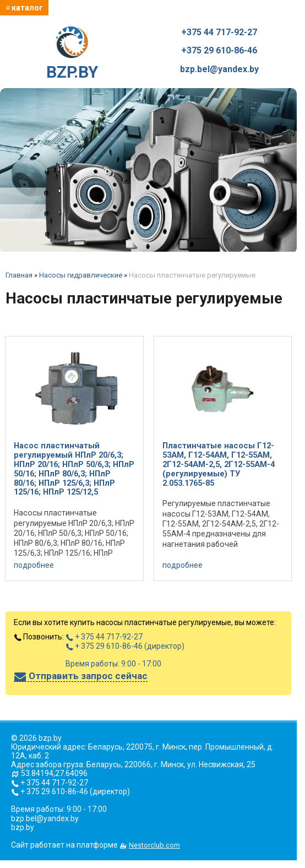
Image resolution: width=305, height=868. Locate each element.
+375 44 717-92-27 (219, 32)
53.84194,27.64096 (54, 773)
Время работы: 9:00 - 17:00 (113, 664)
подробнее (34, 565)
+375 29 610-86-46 (219, 51)
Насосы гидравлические (81, 275)
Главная (19, 275)
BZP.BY (72, 54)
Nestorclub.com (154, 845)
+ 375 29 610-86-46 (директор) (125, 646)
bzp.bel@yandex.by (219, 69)
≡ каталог (24, 8)
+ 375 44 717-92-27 (104, 637)
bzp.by (23, 827)
